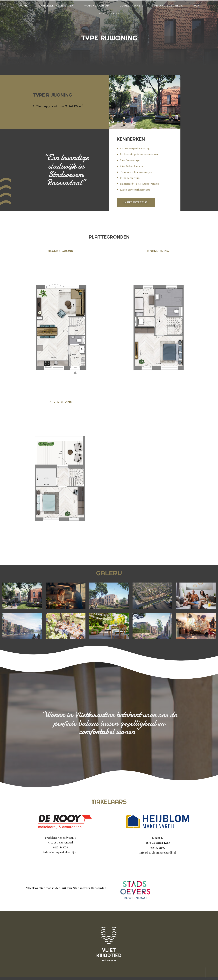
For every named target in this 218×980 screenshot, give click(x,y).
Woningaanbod (97, 6)
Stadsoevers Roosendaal (90, 888)
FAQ (196, 6)
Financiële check (168, 6)
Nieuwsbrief (109, 13)
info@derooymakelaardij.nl (60, 853)
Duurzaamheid (132, 6)
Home (23, 6)
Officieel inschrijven (56, 6)
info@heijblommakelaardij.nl (158, 853)
